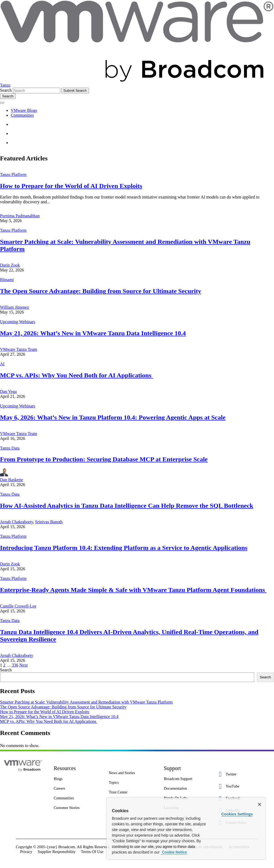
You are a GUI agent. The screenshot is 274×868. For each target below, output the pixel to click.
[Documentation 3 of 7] (187, 789)
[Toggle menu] (2, 103)
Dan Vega (8, 391)
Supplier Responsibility (57, 852)
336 (15, 665)
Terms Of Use (92, 852)
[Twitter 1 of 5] (242, 774)
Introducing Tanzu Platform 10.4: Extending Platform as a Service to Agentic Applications (124, 548)
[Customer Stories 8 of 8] (77, 808)
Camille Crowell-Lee (18, 606)
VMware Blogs (24, 110)
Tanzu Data (10, 448)
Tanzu (5, 85)
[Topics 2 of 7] (132, 783)
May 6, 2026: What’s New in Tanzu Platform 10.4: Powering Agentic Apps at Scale (113, 417)
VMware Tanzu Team (18, 349)
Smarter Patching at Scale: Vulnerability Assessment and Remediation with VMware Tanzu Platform (86, 702)
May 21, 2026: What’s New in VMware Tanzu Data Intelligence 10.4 (93, 333)
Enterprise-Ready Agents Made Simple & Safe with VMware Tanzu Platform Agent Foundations (133, 590)
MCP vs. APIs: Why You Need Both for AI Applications (76, 375)
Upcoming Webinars (18, 322)
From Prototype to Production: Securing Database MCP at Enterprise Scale (104, 459)
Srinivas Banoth (49, 522)
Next (23, 665)
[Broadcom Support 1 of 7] (187, 779)
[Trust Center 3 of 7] (132, 792)
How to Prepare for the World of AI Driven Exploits (71, 186)
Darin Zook (10, 265)
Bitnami (7, 280)
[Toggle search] (8, 96)
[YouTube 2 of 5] (242, 786)
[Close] (260, 804)
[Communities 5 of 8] (77, 798)
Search (6, 90)
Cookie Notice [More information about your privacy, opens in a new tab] (174, 852)
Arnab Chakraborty (16, 522)
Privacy (26, 852)
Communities (22, 115)
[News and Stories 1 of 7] (132, 773)
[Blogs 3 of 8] (77, 779)
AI (2, 364)
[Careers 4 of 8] (77, 789)
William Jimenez (14, 307)
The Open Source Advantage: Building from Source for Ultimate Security (101, 291)
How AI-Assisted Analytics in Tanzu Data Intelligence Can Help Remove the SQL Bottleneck (127, 506)
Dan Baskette (12, 480)
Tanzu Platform (13, 174)
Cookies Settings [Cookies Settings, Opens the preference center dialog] (237, 814)
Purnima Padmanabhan (20, 216)
